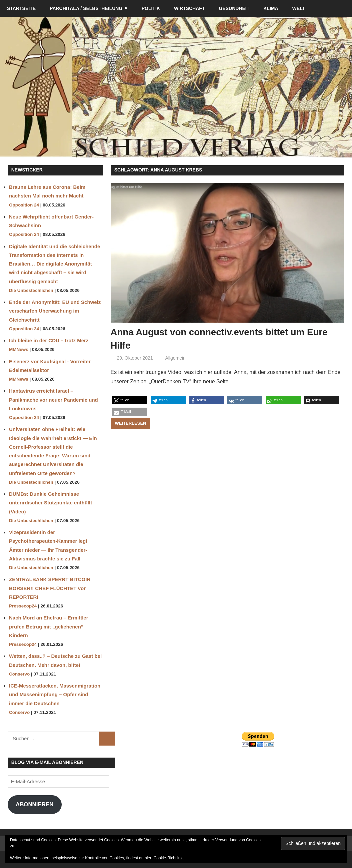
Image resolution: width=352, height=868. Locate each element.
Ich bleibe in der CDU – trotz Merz (49, 340)
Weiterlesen (131, 423)
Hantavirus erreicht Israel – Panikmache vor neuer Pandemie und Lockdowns (53, 400)
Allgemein (175, 358)
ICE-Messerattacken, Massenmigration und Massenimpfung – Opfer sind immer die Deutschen (55, 695)
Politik (151, 8)
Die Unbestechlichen (31, 290)
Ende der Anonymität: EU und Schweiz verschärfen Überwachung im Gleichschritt (55, 311)
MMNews (19, 349)
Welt (299, 8)
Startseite (21, 8)
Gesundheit (234, 8)
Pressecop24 (23, 606)
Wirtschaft (189, 8)
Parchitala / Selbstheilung (86, 8)
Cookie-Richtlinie (169, 858)
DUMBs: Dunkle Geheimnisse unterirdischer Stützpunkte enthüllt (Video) (50, 503)
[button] (130, 400)
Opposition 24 (24, 205)
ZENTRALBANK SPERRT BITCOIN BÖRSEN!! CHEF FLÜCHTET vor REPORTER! (50, 588)
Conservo (19, 674)
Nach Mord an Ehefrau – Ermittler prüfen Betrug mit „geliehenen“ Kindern (49, 626)
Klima (271, 8)
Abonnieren (34, 804)
